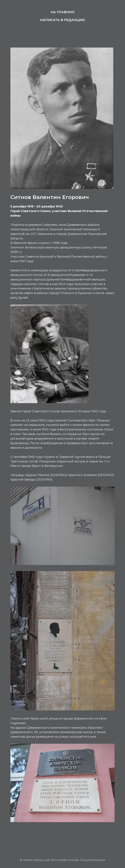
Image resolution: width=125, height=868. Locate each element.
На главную (63, 12)
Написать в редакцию (63, 20)
